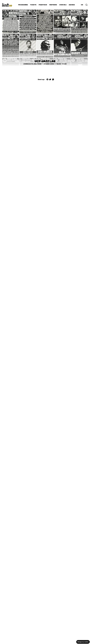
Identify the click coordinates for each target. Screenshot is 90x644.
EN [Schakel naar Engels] (82, 5)
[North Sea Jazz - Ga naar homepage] (7, 5)
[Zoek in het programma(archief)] (87, 5)
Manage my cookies (83, 642)
